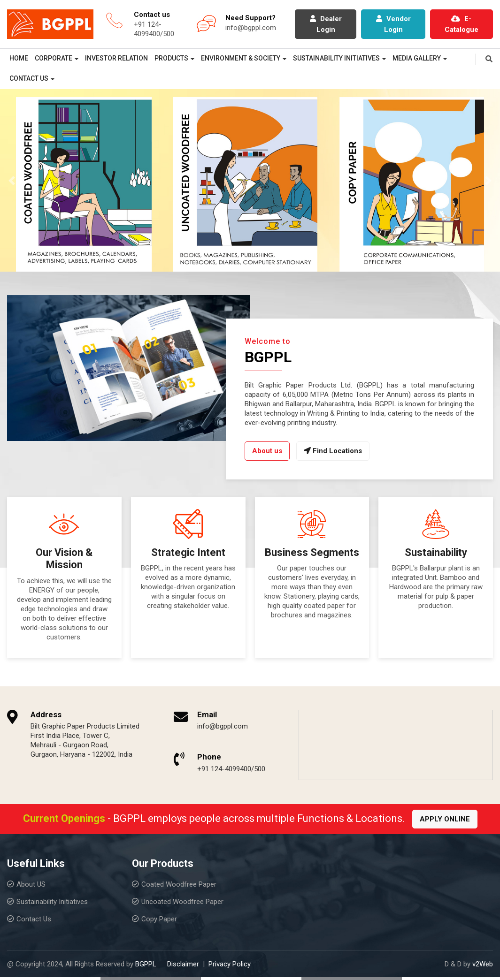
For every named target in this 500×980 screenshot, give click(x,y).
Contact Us (29, 78)
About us (267, 451)
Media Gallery (417, 58)
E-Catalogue (462, 24)
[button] (12, 180)
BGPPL (146, 964)
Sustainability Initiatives (336, 58)
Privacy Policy (230, 964)
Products (171, 58)
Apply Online (445, 819)
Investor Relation (116, 58)
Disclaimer (183, 964)
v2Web (483, 964)
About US (31, 884)
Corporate (54, 58)
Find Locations (333, 451)
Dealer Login (326, 24)
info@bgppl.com (251, 28)
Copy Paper (159, 919)
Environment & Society (241, 58)
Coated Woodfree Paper (179, 884)
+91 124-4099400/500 (231, 769)
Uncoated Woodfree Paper (182, 902)
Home (19, 58)
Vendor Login (393, 24)
